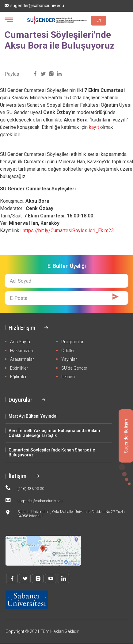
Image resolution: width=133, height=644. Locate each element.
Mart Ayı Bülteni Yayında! (33, 416)
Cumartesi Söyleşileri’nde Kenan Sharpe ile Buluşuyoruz (52, 452)
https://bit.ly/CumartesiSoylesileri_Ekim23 (68, 231)
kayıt (94, 127)
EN (99, 20)
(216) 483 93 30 (25, 488)
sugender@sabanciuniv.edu (34, 6)
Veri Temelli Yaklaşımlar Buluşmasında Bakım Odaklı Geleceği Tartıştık (54, 433)
